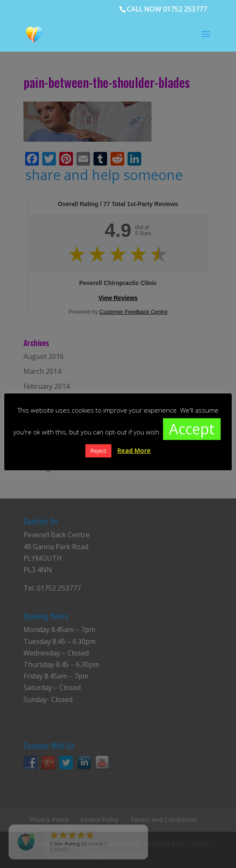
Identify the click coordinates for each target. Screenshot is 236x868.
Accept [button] (192, 429)
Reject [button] (98, 451)
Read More (134, 450)
